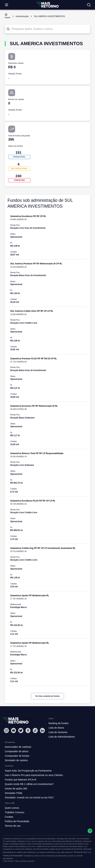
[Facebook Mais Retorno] (28, 730)
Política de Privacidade (17, 821)
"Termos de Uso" (80, 852)
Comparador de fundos (17, 756)
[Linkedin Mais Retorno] (42, 730)
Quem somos (12, 808)
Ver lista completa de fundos (47, 696)
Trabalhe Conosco (15, 812)
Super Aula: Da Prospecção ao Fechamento (28, 771)
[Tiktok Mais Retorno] (35, 730)
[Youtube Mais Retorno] (14, 730)
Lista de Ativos (56, 728)
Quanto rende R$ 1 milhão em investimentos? (29, 784)
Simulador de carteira (16, 760)
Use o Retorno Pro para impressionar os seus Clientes (34, 775)
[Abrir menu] (7, 5)
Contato (9, 817)
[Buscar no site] (89, 5)
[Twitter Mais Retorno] (21, 730)
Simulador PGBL (14, 793)
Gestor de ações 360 (16, 789)
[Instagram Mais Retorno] (6, 730)
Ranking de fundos (59, 723)
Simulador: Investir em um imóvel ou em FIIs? (29, 798)
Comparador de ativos (17, 751)
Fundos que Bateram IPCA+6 (20, 780)
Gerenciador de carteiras (18, 747)
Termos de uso (13, 826)
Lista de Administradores (62, 737)
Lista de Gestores (58, 732)
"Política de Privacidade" (13, 856)
